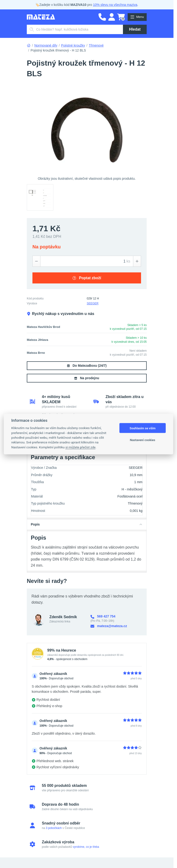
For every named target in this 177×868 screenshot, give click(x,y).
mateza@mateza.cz (109, 626)
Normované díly (46, 45)
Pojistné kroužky (73, 45)
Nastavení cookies (143, 440)
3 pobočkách (54, 828)
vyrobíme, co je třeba (86, 847)
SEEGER (93, 303)
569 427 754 (103, 616)
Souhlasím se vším (143, 428)
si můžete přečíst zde (80, 447)
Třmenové (96, 45)
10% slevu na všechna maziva (115, 5)
